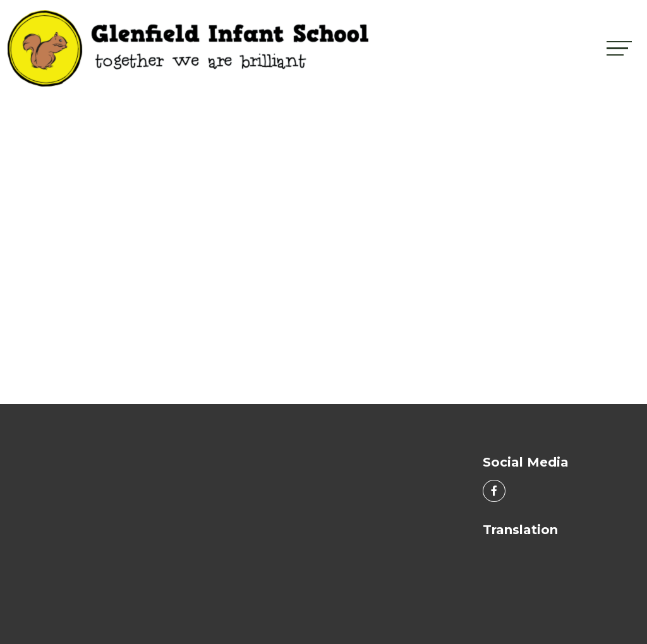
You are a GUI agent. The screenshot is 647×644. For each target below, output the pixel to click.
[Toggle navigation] (619, 48)
